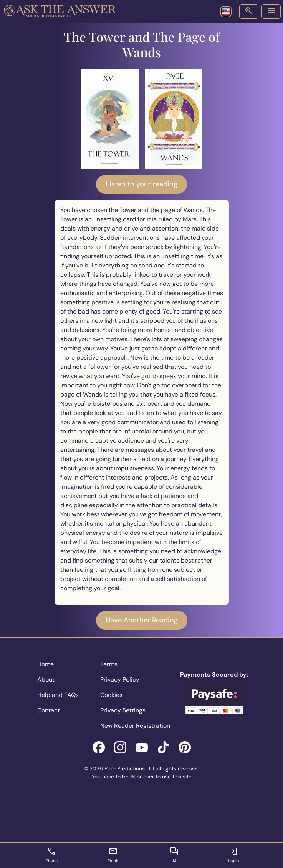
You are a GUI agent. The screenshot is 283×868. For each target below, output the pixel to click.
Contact (49, 710)
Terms (109, 664)
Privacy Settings (123, 710)
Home (46, 664)
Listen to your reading (141, 184)
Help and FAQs (58, 695)
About (46, 680)
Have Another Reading (142, 620)
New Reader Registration (135, 726)
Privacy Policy (120, 680)
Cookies (111, 695)
